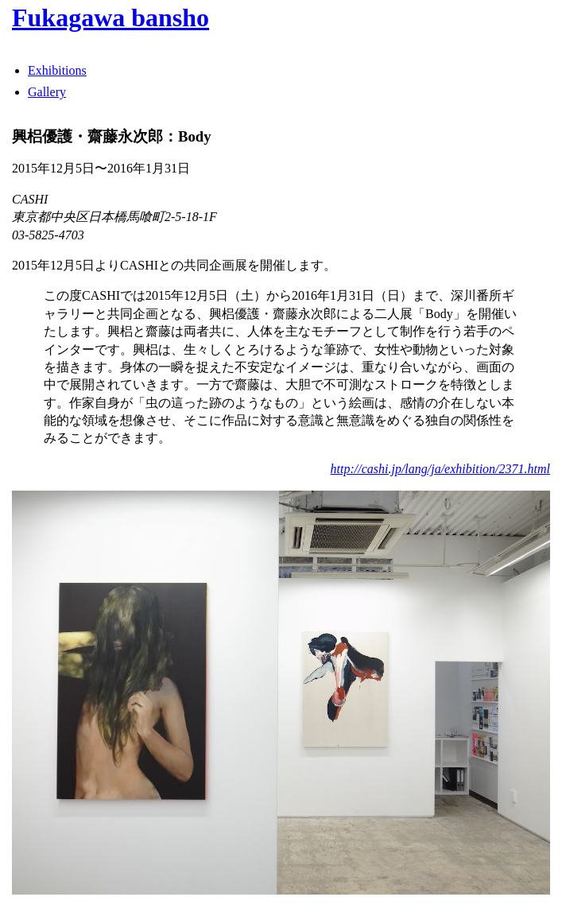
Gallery (47, 92)
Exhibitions (57, 70)
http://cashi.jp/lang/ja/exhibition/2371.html (440, 469)
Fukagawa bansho (110, 17)
